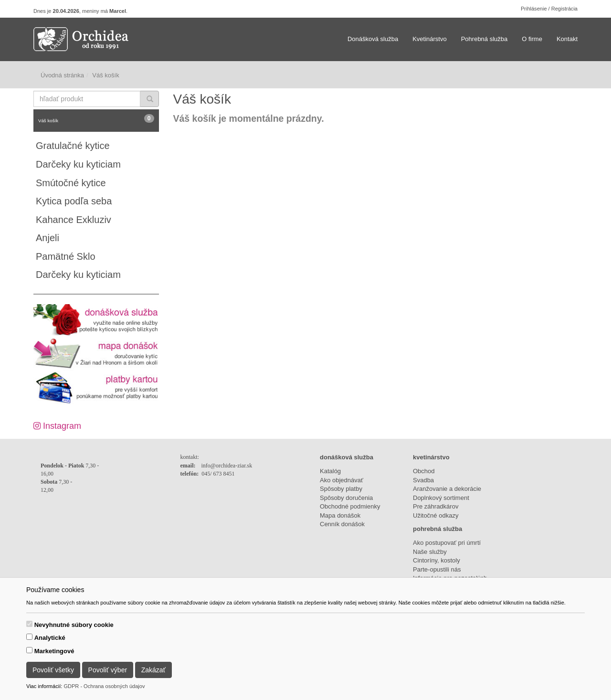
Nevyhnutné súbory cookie (74, 625)
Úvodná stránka (62, 75)
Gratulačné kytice (73, 146)
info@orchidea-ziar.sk (227, 466)
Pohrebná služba (485, 39)
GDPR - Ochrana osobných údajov (104, 686)
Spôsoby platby (341, 489)
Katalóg (330, 471)
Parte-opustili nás (437, 569)
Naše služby (430, 552)
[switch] (29, 624)
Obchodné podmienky (350, 506)
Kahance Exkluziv (74, 220)
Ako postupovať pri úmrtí (447, 543)
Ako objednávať (342, 480)
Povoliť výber (108, 670)
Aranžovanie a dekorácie (447, 489)
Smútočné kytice (71, 183)
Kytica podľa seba (74, 201)
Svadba (423, 480)
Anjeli (47, 238)
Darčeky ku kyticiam (78, 164)
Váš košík (96, 119)
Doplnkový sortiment (441, 498)
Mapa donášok (340, 515)
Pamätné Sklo (66, 256)
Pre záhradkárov (436, 506)
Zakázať (153, 670)
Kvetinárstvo (430, 39)
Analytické (50, 638)
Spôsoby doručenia (346, 498)
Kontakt (567, 39)
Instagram (57, 426)
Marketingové (54, 651)
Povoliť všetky (53, 670)
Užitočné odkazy (436, 515)
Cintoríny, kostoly (437, 560)
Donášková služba (373, 39)
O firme (532, 39)
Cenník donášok (342, 524)
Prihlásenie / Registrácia (549, 9)
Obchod (424, 471)
